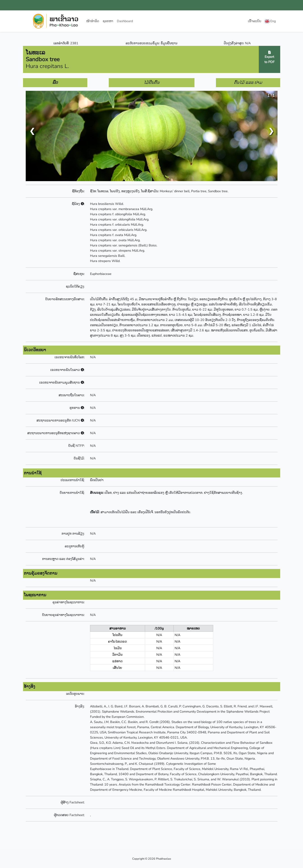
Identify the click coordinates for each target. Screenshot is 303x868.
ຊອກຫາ (108, 21)
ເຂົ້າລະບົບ (255, 21)
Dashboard (125, 21)
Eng (270, 21)
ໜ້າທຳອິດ (93, 21)
